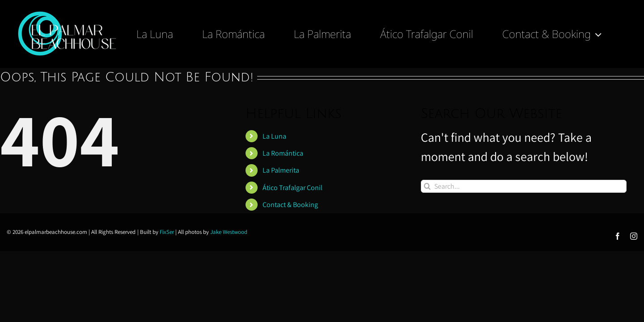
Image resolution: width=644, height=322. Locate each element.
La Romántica (283, 153)
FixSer (167, 232)
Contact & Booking (290, 205)
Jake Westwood (229, 232)
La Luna (274, 136)
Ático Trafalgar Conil (292, 188)
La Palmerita (281, 170)
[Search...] (524, 186)
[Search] (427, 186)
